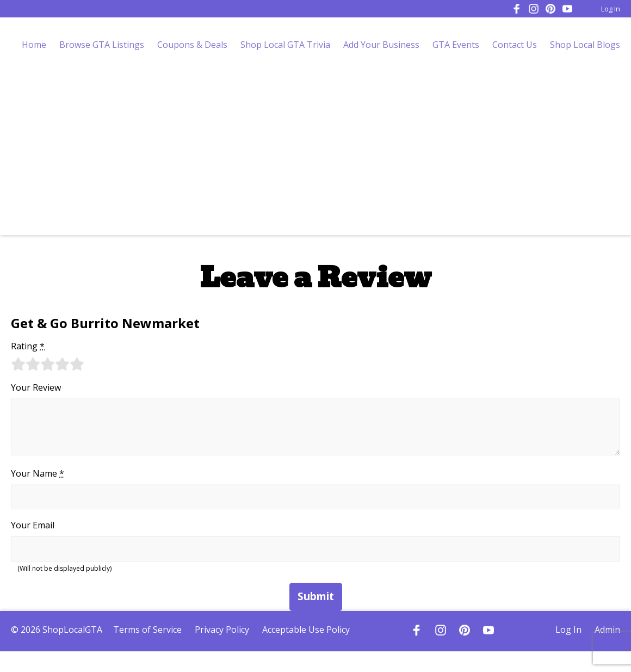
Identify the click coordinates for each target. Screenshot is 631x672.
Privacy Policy (222, 630)
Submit (316, 596)
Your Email (33, 525)
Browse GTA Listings (102, 45)
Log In (611, 9)
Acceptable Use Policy (306, 630)
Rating (28, 346)
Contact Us (515, 45)
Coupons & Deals (192, 45)
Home (34, 45)
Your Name (38, 473)
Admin (607, 630)
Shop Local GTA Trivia (285, 45)
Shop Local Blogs (585, 45)
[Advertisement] (316, 153)
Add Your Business (381, 45)
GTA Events (456, 45)
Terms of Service (147, 630)
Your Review (36, 387)
